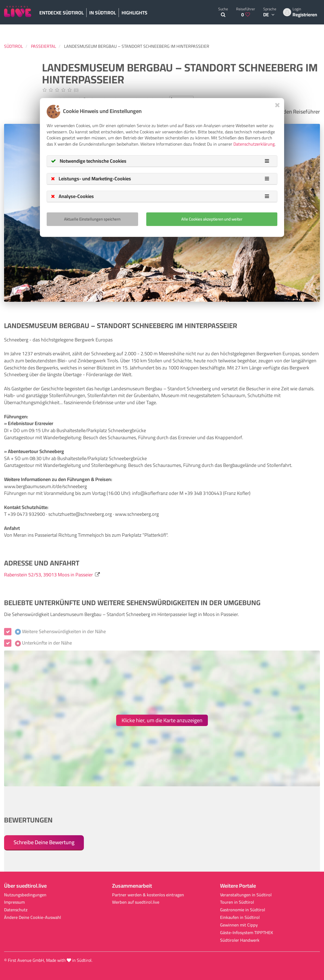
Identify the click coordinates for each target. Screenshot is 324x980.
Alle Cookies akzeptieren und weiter (212, 219)
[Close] (277, 105)
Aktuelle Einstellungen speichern (92, 219)
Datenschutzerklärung (254, 144)
